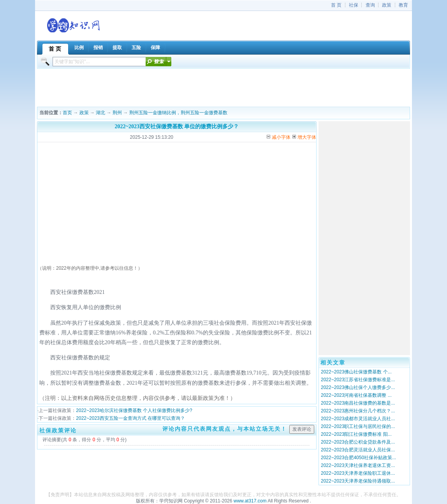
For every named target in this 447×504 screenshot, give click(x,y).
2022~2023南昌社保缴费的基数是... (358, 403)
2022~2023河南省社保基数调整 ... (356, 395)
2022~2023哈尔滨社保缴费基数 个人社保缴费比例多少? (134, 410)
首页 (67, 113)
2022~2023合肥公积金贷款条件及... (358, 442)
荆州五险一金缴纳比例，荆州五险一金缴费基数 (178, 113)
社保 (354, 5)
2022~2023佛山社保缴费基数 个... (356, 372)
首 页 (336, 5)
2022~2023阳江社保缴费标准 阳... (356, 434)
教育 (403, 5)
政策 (387, 5)
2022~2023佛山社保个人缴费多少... (358, 387)
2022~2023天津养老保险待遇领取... (358, 481)
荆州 (117, 113)
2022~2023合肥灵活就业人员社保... (358, 450)
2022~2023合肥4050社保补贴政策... (358, 458)
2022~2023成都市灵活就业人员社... (358, 419)
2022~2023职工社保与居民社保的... (358, 426)
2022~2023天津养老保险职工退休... (358, 473)
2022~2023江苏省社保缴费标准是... (358, 380)
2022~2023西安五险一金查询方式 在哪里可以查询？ (130, 418)
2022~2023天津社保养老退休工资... (358, 465)
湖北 (100, 113)
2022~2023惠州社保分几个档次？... (358, 411)
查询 (370, 5)
